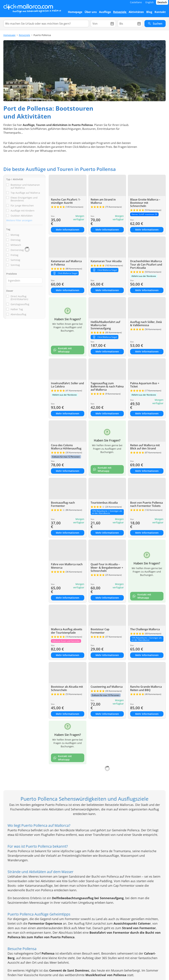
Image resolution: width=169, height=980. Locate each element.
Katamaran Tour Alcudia (106, 261)
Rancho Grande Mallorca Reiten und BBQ (146, 688)
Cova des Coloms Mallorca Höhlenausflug (66, 447)
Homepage (9, 35)
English (150, 2)
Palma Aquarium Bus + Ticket (145, 385)
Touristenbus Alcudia (104, 503)
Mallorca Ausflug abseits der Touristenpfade (67, 631)
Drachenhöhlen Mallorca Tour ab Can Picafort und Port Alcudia (146, 264)
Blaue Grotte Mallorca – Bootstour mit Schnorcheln (145, 203)
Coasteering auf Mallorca (107, 687)
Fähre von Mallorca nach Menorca (67, 566)
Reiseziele (24, 35)
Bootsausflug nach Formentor (63, 504)
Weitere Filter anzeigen (19, 220)
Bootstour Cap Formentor (100, 631)
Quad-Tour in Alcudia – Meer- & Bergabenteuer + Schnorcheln (107, 567)
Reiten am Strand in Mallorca (103, 201)
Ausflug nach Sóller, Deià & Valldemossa (146, 324)
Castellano (136, 2)
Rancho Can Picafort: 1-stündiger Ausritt (66, 201)
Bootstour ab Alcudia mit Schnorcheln (67, 688)
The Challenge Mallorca (145, 629)
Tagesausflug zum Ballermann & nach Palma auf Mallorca (107, 386)
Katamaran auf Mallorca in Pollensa (66, 263)
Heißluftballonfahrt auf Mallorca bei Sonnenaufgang (105, 325)
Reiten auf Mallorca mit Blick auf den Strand (145, 447)
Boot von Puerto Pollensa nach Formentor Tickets (146, 504)
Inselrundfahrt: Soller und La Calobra (67, 385)
